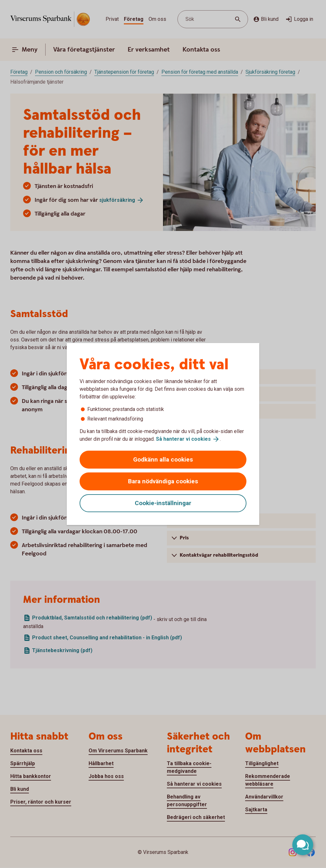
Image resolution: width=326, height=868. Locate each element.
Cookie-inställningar (163, 503)
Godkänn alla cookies (163, 459)
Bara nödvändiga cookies (163, 481)
